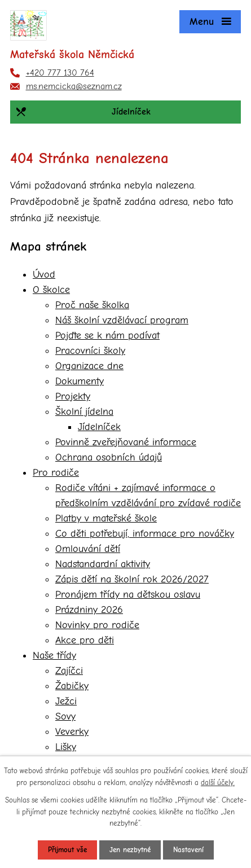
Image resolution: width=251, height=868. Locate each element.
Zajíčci (69, 671)
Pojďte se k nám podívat (107, 336)
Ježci (66, 701)
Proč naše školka (92, 305)
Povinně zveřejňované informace (126, 442)
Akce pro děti (85, 640)
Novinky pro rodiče (97, 625)
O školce (51, 290)
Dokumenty (80, 381)
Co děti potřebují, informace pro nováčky (145, 534)
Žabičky (72, 686)
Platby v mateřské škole (106, 518)
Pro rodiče (56, 473)
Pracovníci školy (90, 351)
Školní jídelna (84, 412)
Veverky (72, 732)
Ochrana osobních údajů (109, 457)
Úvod (44, 275)
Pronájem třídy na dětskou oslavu (128, 595)
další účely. (218, 782)
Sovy (65, 716)
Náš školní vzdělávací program (122, 320)
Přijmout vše (67, 850)
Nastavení (188, 850)
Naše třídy (54, 656)
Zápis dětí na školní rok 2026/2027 (132, 579)
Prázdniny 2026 (89, 610)
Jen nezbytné (130, 850)
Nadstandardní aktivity (103, 564)
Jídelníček (99, 427)
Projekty (73, 396)
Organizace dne (89, 366)
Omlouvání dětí (88, 549)
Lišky (66, 747)
